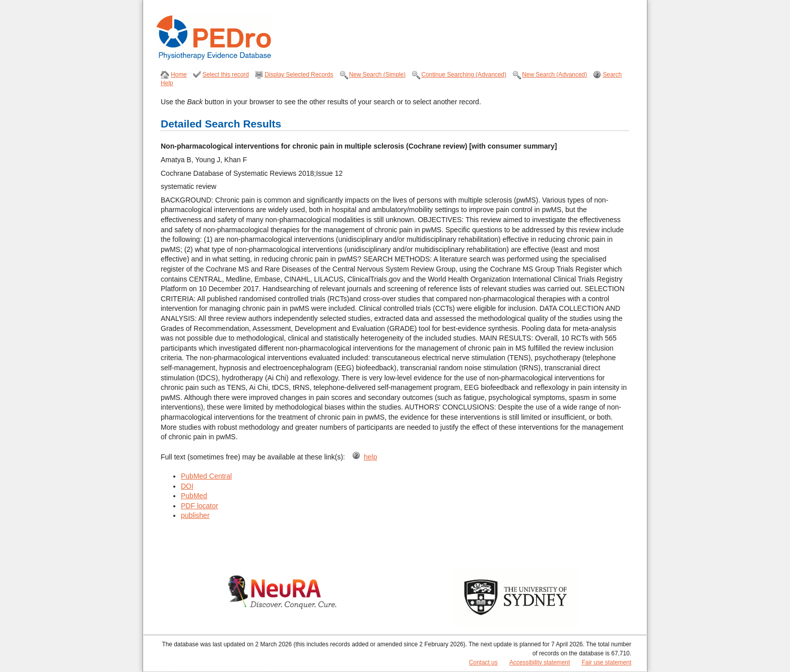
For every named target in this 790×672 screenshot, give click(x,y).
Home (179, 75)
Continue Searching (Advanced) (464, 75)
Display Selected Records (299, 75)
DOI (187, 486)
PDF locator (200, 506)
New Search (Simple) (377, 75)
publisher (195, 515)
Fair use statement (607, 662)
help (370, 457)
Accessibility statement (540, 662)
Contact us (483, 662)
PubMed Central (206, 476)
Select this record (226, 75)
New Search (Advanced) (554, 75)
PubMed (194, 496)
